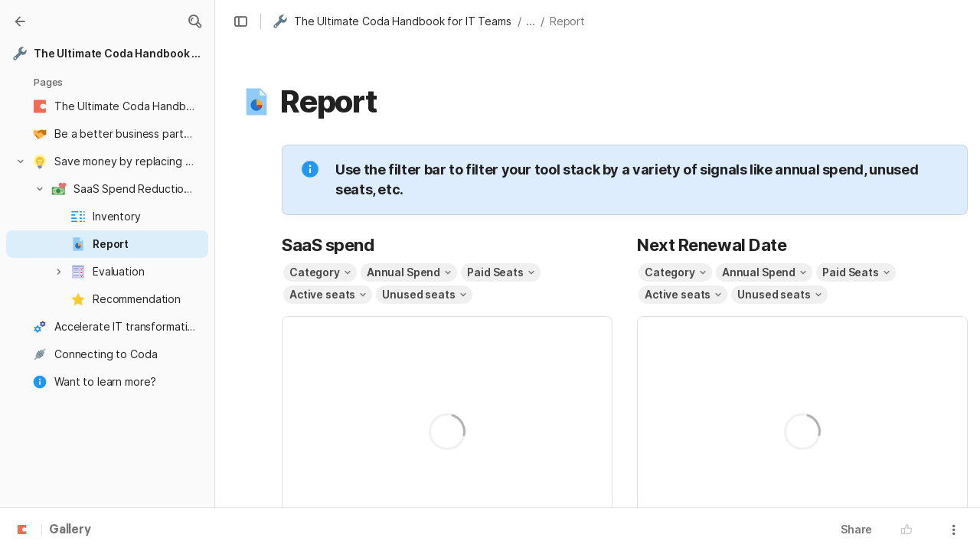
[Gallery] (20, 21)
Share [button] (856, 529)
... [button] (531, 21)
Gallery (70, 530)
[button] (194, 21)
